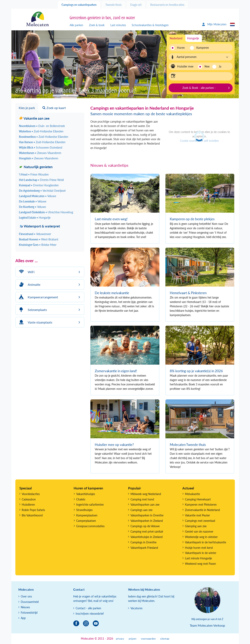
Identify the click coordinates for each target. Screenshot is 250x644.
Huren (181, 48)
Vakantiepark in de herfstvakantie (206, 542)
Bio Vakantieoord (32, 515)
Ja (220, 66)
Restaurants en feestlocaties (167, 5)
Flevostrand (35, 234)
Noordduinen (42, 126)
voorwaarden (148, 639)
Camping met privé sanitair (147, 531)
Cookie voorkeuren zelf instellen (199, 141)
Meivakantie (192, 494)
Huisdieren (28, 505)
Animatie (29, 284)
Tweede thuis (113, 5)
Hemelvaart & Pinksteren (188, 293)
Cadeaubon (29, 499)
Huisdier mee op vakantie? (114, 445)
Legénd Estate (35, 218)
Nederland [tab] (176, 38)
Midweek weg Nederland (146, 494)
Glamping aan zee (196, 526)
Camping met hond (142, 499)
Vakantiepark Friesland (144, 548)
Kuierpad (39, 185)
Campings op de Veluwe (145, 526)
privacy (120, 639)
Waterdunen (40, 153)
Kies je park (27, 108)
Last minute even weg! (111, 219)
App (23, 618)
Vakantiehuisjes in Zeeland (147, 537)
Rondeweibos (44, 137)
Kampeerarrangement (38, 297)
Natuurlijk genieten (36, 167)
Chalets (81, 499)
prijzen (132, 639)
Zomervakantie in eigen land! (116, 371)
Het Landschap (41, 180)
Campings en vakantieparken (79, 5)
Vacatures (136, 608)
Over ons (26, 596)
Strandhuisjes (84, 510)
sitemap (165, 639)
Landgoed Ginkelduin (46, 212)
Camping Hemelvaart (198, 499)
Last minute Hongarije (198, 558)
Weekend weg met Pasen (200, 564)
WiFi (26, 272)
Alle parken (76, 25)
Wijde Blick (41, 147)
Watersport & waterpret (39, 226)
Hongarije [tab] (193, 38)
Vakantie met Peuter (197, 515)
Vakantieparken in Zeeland (147, 521)
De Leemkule (33, 201)
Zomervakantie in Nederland (202, 510)
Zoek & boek (97, 25)
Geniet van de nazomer (199, 531)
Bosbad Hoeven (39, 239)
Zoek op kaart (54, 108)
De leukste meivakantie (112, 293)
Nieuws (25, 607)
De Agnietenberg (42, 191)
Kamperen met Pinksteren (201, 505)
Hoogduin (39, 158)
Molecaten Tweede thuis (188, 445)
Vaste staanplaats (35, 322)
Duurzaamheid (30, 602)
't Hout (34, 174)
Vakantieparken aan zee (145, 505)
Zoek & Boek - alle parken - (199, 88)
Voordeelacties (31, 494)
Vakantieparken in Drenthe (147, 515)
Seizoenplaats (32, 310)
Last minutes (118, 25)
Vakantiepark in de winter (201, 553)
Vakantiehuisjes (86, 494)
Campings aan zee (141, 510)
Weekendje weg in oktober (201, 537)
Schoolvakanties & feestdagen (150, 25)
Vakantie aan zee (34, 118)
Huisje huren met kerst (199, 548)
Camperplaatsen (86, 521)
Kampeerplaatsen (87, 515)
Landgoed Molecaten (38, 196)
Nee (207, 66)
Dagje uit (136, 5)
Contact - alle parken (88, 608)
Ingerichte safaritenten (90, 505)
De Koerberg (32, 207)
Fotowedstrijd (29, 613)
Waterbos (41, 131)
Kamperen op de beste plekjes (192, 219)
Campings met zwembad (200, 521)
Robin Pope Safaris (33, 510)
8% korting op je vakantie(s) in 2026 (196, 371)
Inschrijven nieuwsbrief (90, 614)
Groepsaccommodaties (90, 526)
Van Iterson (42, 142)
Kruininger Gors (38, 245)
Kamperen (201, 48)
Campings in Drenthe (143, 542)
